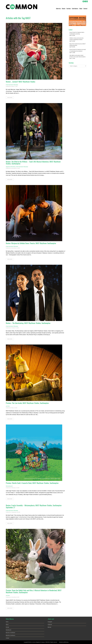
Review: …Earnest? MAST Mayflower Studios (21, 82)
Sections (69, 8)
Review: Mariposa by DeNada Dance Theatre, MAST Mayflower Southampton (31, 243)
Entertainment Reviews (12, 85)
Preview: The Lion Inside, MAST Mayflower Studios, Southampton (27, 403)
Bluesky (49, 627)
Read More (10, 98)
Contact (85, 8)
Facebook (50, 624)
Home (7, 622)
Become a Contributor (10, 633)
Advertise (58, 8)
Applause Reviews (11, 167)
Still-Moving (66, 642)
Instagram (50, 622)
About (81, 8)
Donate (64, 8)
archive (8, 406)
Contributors (75, 8)
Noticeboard (9, 486)
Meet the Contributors (11, 635)
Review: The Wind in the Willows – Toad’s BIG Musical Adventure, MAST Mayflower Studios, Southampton (33, 163)
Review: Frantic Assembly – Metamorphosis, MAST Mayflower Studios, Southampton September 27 (34, 506)
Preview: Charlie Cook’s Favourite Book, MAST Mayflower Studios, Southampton (32, 483)
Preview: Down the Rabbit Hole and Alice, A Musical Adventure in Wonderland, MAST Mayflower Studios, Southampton (34, 591)
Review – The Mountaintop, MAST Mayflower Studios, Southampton (28, 323)
